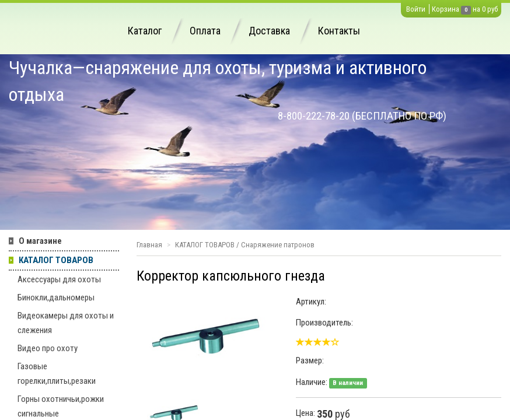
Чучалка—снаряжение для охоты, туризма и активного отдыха (218, 81)
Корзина (446, 9)
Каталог (145, 31)
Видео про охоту (48, 348)
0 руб (490, 9)
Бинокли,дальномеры (56, 297)
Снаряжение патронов (278, 245)
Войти (416, 9)
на (476, 9)
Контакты (339, 31)
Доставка (269, 31)
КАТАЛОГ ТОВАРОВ (56, 260)
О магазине (40, 241)
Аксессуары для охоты (59, 279)
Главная (149, 245)
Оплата (205, 31)
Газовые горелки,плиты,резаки (57, 374)
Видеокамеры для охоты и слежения (66, 323)
